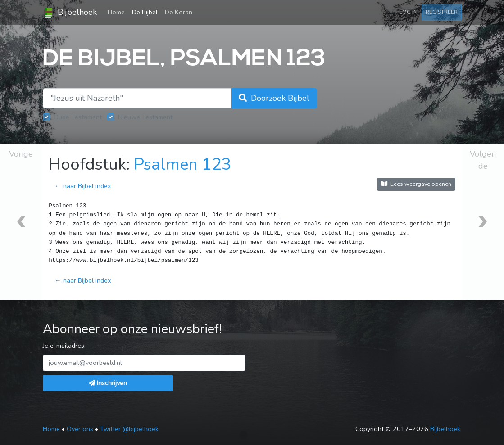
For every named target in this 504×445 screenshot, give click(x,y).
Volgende (483, 160)
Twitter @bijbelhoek (129, 429)
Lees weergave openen (416, 184)
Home (118, 12)
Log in (408, 12)
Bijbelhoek (70, 13)
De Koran (179, 12)
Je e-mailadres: (64, 346)
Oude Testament (78, 117)
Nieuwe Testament (145, 117)
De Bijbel (145, 12)
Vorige (21, 154)
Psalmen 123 (183, 164)
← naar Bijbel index (83, 186)
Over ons (80, 429)
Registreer (442, 12)
